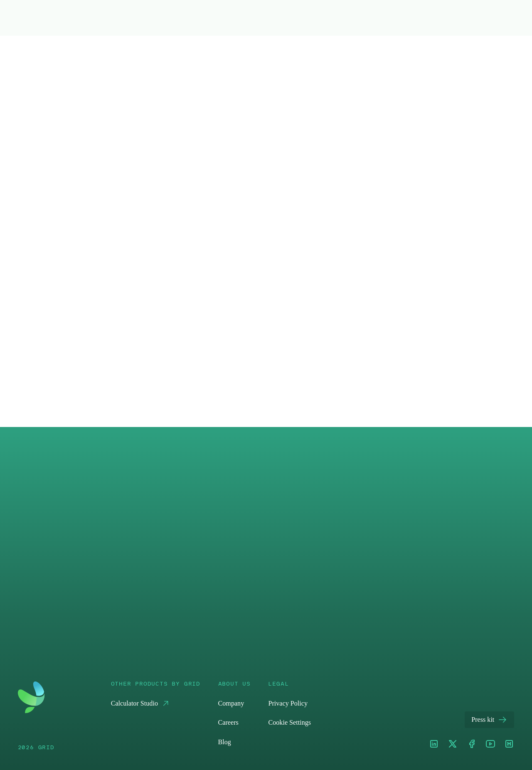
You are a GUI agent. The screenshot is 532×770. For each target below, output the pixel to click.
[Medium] (509, 744)
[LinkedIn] (434, 744)
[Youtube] (490, 744)
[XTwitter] (453, 744)
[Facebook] (472, 744)
